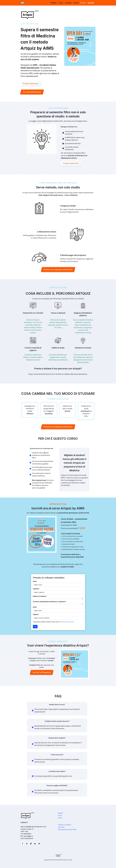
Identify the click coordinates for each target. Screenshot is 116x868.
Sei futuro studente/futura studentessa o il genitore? (50, 602)
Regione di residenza (40, 596)
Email (35, 607)
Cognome (36, 589)
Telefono (36, 614)
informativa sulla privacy (67, 622)
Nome (35, 581)
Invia (35, 627)
